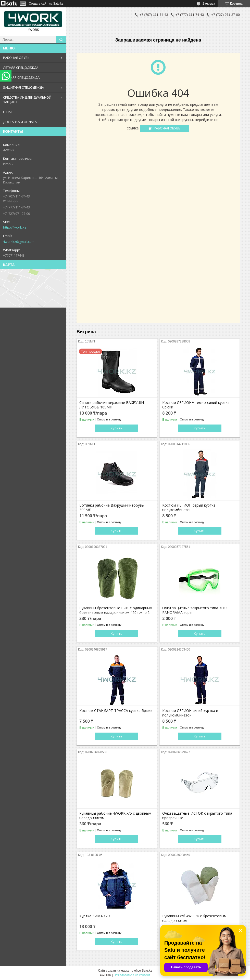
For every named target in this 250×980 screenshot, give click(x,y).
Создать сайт (38, 4)
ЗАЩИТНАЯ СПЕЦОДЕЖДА (23, 87)
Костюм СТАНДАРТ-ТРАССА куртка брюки (116, 711)
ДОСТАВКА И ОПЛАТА (20, 122)
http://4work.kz (15, 227)
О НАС (8, 112)
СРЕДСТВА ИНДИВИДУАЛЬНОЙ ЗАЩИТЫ (27, 100)
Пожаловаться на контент (132, 975)
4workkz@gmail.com (19, 242)
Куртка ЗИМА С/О (95, 916)
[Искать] (61, 40)
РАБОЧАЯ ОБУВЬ (16, 58)
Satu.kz (147, 971)
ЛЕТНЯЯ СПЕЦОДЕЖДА (21, 68)
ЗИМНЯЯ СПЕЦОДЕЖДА (21, 77)
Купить (117, 428)
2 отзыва (209, 4)
